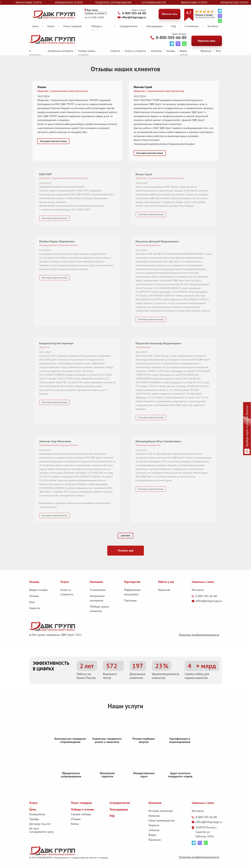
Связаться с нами (203, 803)
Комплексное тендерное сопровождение (70, 748)
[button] (77, 110)
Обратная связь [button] (170, 14)
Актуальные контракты (60, 51)
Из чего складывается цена (41, 830)
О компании (98, 590)
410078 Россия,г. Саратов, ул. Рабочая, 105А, (206, 832)
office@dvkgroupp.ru (134, 17)
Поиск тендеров (72, 26)
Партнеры (130, 600)
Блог (219, 51)
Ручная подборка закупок (144, 746)
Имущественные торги (144, 782)
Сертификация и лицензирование (180, 746)
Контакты (213, 26)
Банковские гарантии (107, 782)
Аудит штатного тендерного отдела (180, 782)
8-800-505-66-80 (134, 13)
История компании (161, 811)
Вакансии (206, 51)
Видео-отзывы (38, 590)
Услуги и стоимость (135, 51)
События (154, 830)
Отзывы (171, 51)
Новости (115, 51)
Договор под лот (40, 824)
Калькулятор (37, 814)
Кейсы (75, 824)
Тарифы (34, 819)
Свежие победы (81, 814)
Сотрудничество (129, 26)
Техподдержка (155, 26)
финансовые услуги (33, 2)
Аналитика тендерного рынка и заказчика (107, 746)
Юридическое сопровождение (71, 781)
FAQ (174, 26)
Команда (154, 816)
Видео (153, 835)
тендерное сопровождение (118, 2)
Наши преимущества (162, 820)
